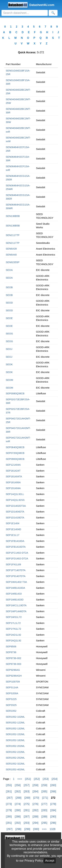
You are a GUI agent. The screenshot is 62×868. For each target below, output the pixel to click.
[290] (53, 817)
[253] (46, 779)
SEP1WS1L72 (14, 617)
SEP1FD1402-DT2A (17, 558)
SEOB (9, 287)
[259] (44, 785)
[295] (44, 823)
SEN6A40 (11, 255)
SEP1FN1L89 (13, 564)
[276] (36, 804)
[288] (36, 817)
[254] (55, 779)
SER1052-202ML (15, 746)
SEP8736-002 (13, 658)
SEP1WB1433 (14, 594)
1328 (53, 829)
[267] (10, 798)
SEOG (9, 333)
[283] (44, 810)
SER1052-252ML (15, 758)
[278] (53, 804)
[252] (37, 779)
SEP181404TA (14, 476)
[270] (36, 798)
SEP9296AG (13, 670)
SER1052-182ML (15, 740)
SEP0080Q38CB (15, 393)
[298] (18, 829)
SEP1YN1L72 (13, 629)
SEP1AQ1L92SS (15, 500)
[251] (28, 779)
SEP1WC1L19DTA (16, 605)
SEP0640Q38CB (15, 447)
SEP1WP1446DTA (16, 611)
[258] (36, 785)
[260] (53, 785)
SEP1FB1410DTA (16, 547)
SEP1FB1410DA (15, 541)
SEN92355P (13, 262)
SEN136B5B (13, 216)
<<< (20, 779)
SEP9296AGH (14, 676)
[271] (45, 798)
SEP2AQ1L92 (13, 640)
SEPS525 (11, 705)
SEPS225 (11, 699)
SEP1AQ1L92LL (15, 494)
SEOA (9, 270)
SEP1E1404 (13, 523)
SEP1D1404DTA (15, 512)
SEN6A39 (11, 249)
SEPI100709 (13, 682)
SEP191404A (13, 488)
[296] (53, 823)
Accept (50, 861)
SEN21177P (13, 235)
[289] (44, 817)
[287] (27, 817)
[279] (9, 810)
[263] (27, 791)
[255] (9, 785)
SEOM (9, 380)
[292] (18, 823)
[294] (36, 823)
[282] (36, 810)
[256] (18, 785)
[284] (53, 810)
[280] (18, 810)
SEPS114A (12, 687)
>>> (44, 829)
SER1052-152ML (15, 734)
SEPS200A (12, 693)
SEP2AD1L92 (13, 635)
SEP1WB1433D (15, 600)
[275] (27, 804)
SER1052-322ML (15, 764)
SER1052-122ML (15, 723)
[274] (18, 804)
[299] (27, 829)
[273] (9, 804)
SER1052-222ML (15, 752)
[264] (36, 791)
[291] (9, 823)
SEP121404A (13, 465)
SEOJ (9, 349)
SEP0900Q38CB (15, 459)
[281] (27, 810)
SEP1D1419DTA (15, 518)
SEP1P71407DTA (16, 570)
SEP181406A (13, 482)
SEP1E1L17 (13, 535)
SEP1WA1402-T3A (16, 582)
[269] (27, 798)
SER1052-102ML (15, 717)
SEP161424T (13, 471)
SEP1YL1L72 (13, 623)
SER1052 (11, 711)
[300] (36, 829)
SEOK (9, 364)
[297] (10, 829)
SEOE (9, 318)
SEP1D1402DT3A (16, 506)
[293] (27, 823)
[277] (44, 804)
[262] (18, 791)
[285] (9, 817)
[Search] (25, 13)
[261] (9, 791)
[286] (18, 817)
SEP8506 (11, 646)
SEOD (9, 303)
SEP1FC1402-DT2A (17, 553)
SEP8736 (11, 652)
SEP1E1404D (13, 529)
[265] (44, 791)
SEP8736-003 (13, 664)
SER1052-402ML (15, 769)
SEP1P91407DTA (16, 576)
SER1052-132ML (15, 728)
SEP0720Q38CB (15, 453)
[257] (27, 785)
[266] (53, 791)
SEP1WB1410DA (15, 588)
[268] (19, 798)
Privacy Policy (34, 861)
